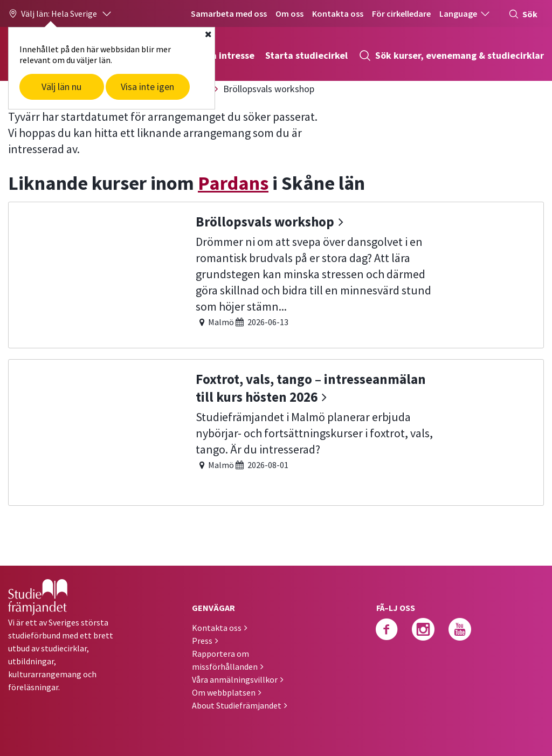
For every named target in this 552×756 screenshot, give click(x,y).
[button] (60, 13)
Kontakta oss (338, 13)
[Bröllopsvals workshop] (276, 274)
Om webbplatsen (224, 692)
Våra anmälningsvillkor (235, 679)
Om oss (289, 13)
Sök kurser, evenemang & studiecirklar (451, 56)
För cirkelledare (401, 13)
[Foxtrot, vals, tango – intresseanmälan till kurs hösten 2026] (276, 431)
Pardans (233, 183)
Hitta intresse (224, 55)
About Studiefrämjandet (237, 705)
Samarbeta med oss (229, 13)
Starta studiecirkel (306, 55)
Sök (523, 14)
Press (202, 641)
